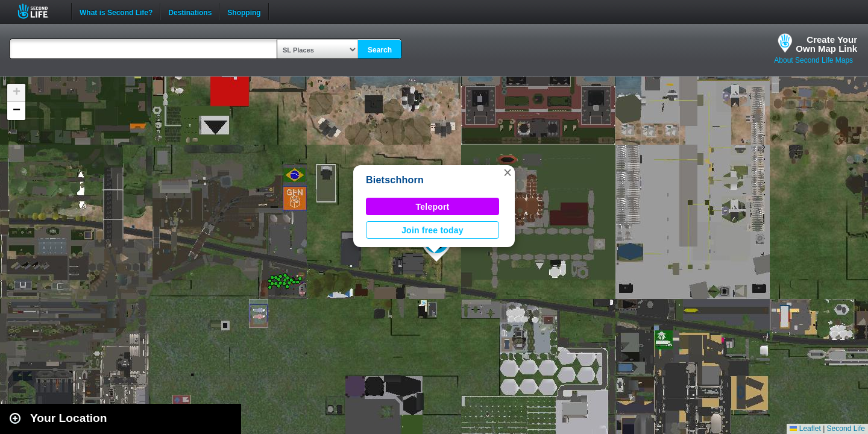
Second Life (39, 11)
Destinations (190, 11)
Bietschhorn (395, 180)
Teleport (433, 207)
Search (380, 50)
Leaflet (805, 429)
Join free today (432, 230)
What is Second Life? (116, 11)
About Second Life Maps (813, 60)
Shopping (244, 11)
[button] (508, 172)
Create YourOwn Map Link (826, 44)
